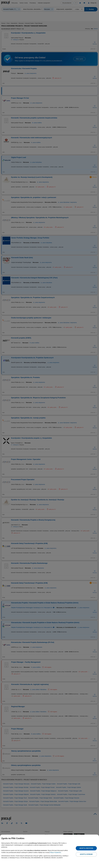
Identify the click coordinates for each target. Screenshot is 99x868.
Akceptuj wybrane (86, 854)
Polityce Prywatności (55, 852)
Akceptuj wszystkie (86, 848)
